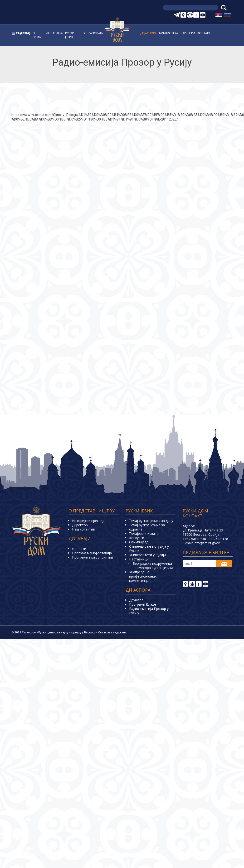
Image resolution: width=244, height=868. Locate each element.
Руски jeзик (70, 35)
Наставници (139, 559)
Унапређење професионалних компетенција (143, 576)
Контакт (204, 33)
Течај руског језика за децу (151, 521)
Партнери (188, 33)
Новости (79, 549)
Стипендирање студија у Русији (149, 548)
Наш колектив (83, 529)
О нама (37, 35)
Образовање (94, 33)
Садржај (23, 33)
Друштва (136, 600)
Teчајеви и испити (144, 533)
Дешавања (54, 33)
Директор (80, 525)
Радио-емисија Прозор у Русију (149, 611)
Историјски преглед (88, 521)
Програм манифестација (92, 553)
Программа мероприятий (93, 557)
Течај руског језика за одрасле (147, 527)
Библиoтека (169, 33)
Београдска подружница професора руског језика (153, 566)
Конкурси (137, 538)
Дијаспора (148, 33)
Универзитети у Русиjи (147, 555)
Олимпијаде (139, 542)
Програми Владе (143, 604)
